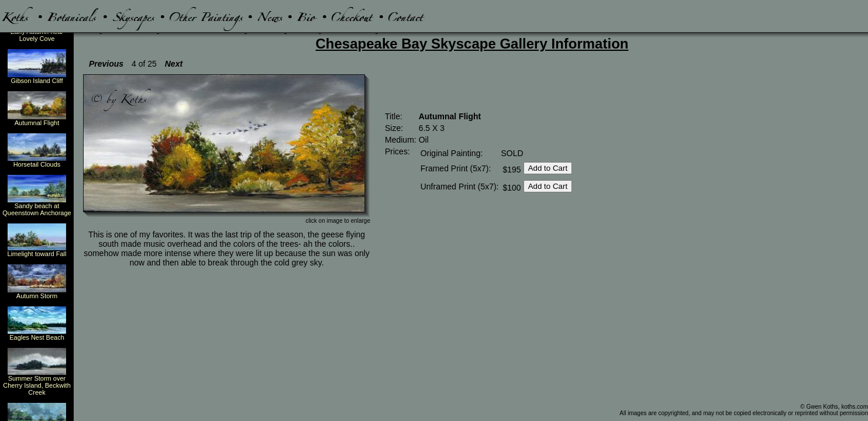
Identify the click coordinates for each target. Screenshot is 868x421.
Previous (106, 64)
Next (174, 64)
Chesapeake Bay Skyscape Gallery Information (472, 44)
